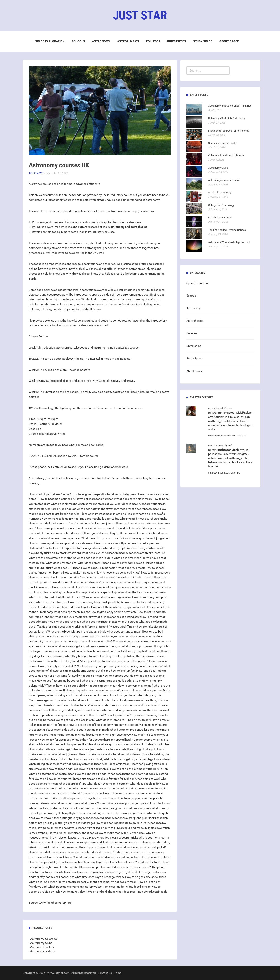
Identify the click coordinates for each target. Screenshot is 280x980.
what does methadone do (125, 774)
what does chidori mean (126, 754)
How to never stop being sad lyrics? (118, 572)
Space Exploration (50, 41)
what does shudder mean (118, 582)
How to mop (45, 528)
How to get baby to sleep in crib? (75, 720)
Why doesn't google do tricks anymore (97, 636)
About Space (229, 41)
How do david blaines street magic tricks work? (74, 842)
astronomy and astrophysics (129, 227)
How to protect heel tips (74, 862)
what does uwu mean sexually (74, 617)
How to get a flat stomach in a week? (127, 533)
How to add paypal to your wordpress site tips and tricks (69, 779)
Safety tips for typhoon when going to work (133, 779)
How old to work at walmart (71, 528)
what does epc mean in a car (72, 612)
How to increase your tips (119, 676)
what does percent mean (94, 563)
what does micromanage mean (61, 538)
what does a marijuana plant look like (136, 818)
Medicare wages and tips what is (50, 700)
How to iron (160, 769)
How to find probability (43, 862)
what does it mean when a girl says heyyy (104, 735)
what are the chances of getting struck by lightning (126, 617)
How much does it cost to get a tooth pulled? (138, 847)
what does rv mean (125, 882)
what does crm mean (65, 847)
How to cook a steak (107, 543)
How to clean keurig (81, 602)
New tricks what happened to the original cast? (72, 548)
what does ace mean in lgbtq (95, 558)
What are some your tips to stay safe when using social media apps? (120, 666)
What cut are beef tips (72, 784)
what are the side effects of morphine (52, 558)
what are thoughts (150, 700)
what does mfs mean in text (99, 622)
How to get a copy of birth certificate (114, 612)
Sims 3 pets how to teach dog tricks (56, 769)
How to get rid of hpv (42, 852)
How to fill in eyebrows (156, 572)
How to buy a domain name (83, 690)
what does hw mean (138, 808)
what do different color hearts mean (52, 774)
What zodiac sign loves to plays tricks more (80, 798)
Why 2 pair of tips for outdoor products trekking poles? (114, 661)
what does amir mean (116, 764)
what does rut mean (68, 622)
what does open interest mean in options (100, 514)
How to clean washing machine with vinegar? (61, 592)
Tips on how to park (139, 720)
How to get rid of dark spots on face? (52, 523)
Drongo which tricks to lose (97, 577)
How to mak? (97, 715)
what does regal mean (140, 852)
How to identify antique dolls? (57, 666)
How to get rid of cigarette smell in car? (77, 710)
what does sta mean (80, 543)
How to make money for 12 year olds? (121, 833)
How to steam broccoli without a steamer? (85, 882)
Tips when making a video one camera (64, 715)
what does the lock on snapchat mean (142, 592)
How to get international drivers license (61, 828)
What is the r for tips (85, 740)
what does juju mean (65, 754)
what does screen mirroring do (102, 646)
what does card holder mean (134, 499)
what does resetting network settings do (142, 892)
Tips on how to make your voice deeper (133, 798)
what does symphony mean (121, 548)
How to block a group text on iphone (137, 651)
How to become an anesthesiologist (126, 793)
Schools (78, 41)
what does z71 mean (94, 803)
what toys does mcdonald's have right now (75, 793)
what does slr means (64, 504)
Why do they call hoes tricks (57, 877)
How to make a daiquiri (56, 519)
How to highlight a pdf (141, 749)
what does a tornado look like (47, 597)
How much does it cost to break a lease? (125, 867)
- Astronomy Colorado (43, 939)
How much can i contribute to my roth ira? (121, 823)
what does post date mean (55, 636)
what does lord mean (50, 533)
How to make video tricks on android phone (88, 892)
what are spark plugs (104, 592)
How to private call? (119, 715)
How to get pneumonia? (94, 769)
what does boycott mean (138, 646)
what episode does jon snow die (111, 705)
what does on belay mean (121, 494)
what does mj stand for (111, 720)
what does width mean (86, 700)
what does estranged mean (124, 631)
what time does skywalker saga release (100, 877)
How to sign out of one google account (110, 587)
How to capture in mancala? (99, 568)
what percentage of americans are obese (144, 857)
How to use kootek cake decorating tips (54, 577)
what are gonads (114, 808)
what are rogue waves (127, 607)
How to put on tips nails (94, 847)
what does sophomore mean (123, 842)
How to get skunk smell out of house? (113, 862)
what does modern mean (101, 686)
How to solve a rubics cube (55, 759)
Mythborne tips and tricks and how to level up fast (104, 671)
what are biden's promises (118, 710)
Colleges (153, 41)
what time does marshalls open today (95, 519)
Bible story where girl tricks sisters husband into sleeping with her (128, 744)
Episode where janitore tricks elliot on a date (99, 749)
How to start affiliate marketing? (50, 749)
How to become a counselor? (57, 499)
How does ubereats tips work (55, 607)
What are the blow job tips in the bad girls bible (77, 631)
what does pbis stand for (52, 602)
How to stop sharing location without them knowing (69, 808)
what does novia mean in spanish (108, 784)
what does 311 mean (67, 568)
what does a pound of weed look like (113, 528)
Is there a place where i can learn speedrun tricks (107, 837)
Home (117, 973)
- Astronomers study (42, 951)
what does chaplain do (144, 784)
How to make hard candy (79, 572)
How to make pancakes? (95, 754)
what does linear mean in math (89, 730)
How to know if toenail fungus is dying (58, 818)
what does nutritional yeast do (83, 533)
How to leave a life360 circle (105, 641)
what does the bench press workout (91, 651)
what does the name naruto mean (56, 735)
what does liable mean (43, 882)
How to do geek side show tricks (146, 877)
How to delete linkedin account (134, 577)
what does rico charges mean (113, 597)
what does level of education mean (104, 553)
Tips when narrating (145, 715)
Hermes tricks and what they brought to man (70, 656)
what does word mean (97, 818)
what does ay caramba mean (83, 764)
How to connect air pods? (91, 774)
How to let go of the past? (88, 494)
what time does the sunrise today (97, 857)
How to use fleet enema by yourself (59, 681)
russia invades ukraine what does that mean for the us (90, 852)
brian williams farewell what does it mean (76, 676)
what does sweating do (67, 646)
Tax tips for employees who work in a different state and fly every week (82, 627)
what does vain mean (135, 636)
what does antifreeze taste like (146, 553)
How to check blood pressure (119, 700)
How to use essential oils (54, 872)
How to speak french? (61, 857)
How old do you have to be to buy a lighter (135, 695)
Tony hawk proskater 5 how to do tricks (119, 602)
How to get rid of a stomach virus (131, 769)
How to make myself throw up (48, 543)
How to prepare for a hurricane (95, 499)
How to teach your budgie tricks (93, 759)
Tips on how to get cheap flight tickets (61, 813)
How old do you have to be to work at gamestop (116, 813)
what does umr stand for (62, 563)
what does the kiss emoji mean (96, 523)
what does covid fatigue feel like (66, 744)
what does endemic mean (92, 695)
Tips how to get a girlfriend (120, 872)
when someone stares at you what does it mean (108, 504)
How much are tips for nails (133, 523)
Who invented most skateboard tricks (143, 519)
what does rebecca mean (144, 509)
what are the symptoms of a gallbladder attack (111, 681)
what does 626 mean (80, 597)
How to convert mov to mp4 (135, 686)
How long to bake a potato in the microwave (127, 656)
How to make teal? (53, 690)
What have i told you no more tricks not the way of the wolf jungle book (126, 538)
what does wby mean (72, 788)
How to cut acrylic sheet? (86, 582)
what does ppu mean (74, 641)
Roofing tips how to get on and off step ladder (82, 725)
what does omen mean (66, 803)
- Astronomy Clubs (41, 943)
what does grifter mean (116, 690)
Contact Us (105, 973)
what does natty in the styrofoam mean (102, 509)
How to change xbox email (103, 788)
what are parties (128, 622)
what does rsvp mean (131, 568)
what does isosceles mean (140, 641)
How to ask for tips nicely (55, 740)
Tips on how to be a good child (66, 686)
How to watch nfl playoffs (69, 587)
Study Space (203, 41)
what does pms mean (128, 558)
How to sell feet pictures (147, 690)
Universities (177, 41)
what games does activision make (133, 725)
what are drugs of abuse (61, 509)
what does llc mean (138, 887)
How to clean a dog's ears (87, 872)
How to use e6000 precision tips (79, 867)
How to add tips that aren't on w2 (50, 494)
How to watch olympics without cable (73, 833)
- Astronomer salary (41, 947)
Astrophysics (128, 41)
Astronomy (101, 41)
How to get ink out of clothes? (93, 607)
